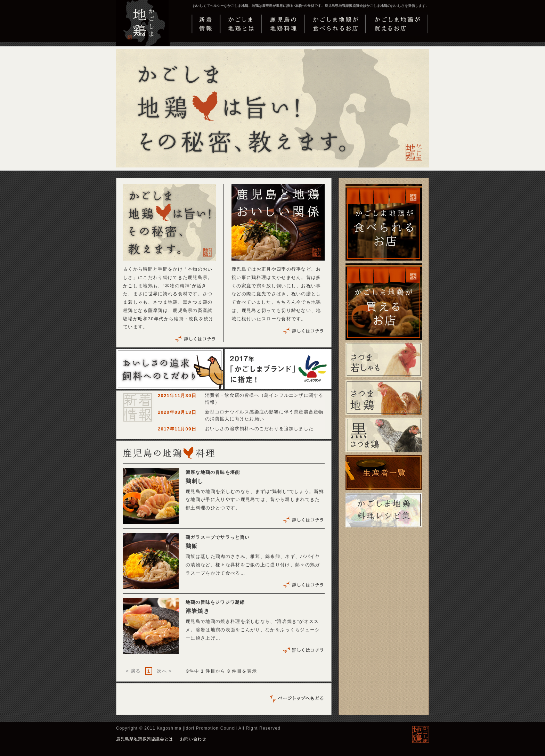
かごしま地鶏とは (241, 24)
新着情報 (206, 24)
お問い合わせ (193, 739)
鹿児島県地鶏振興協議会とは (145, 739)
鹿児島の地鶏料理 (283, 24)
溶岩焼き (198, 611)
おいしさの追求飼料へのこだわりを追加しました (259, 429)
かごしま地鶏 (144, 30)
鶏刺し (195, 481)
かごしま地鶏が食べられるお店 (335, 24)
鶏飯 (192, 546)
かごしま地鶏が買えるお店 (397, 24)
